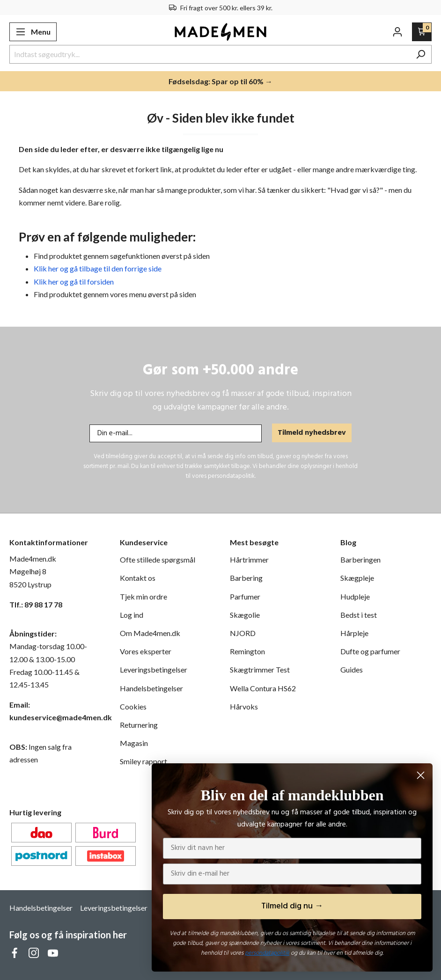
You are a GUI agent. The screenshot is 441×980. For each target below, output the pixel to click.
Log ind (132, 615)
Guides (352, 669)
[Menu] (33, 32)
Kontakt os (138, 578)
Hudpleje (355, 596)
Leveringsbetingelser (154, 669)
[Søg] (421, 54)
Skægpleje (357, 578)
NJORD (243, 633)
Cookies (133, 706)
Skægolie (245, 615)
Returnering (139, 725)
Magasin (134, 743)
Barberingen (360, 559)
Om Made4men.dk (150, 633)
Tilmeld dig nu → (292, 906)
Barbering (246, 578)
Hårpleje (354, 633)
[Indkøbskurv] (422, 32)
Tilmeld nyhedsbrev (312, 433)
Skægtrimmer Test (260, 669)
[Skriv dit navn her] (292, 848)
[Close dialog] (421, 775)
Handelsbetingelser (151, 688)
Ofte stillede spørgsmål (158, 559)
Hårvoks (244, 706)
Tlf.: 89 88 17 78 (36, 604)
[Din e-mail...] (176, 433)
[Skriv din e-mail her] (292, 874)
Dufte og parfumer (370, 651)
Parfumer (245, 596)
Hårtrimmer (249, 559)
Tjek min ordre (143, 596)
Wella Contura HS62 (263, 688)
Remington (247, 651)
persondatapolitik (267, 953)
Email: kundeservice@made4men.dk (55, 711)
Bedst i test (359, 615)
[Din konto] (397, 32)
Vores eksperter (146, 651)
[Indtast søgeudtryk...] (210, 54)
